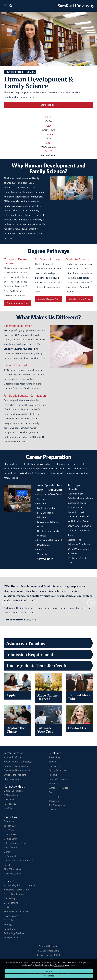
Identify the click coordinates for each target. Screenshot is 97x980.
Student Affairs (11, 779)
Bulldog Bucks (11, 826)
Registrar (8, 865)
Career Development (14, 894)
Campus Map (11, 834)
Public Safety (10, 929)
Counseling (9, 898)
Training (52, 809)
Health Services (11, 916)
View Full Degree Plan (48, 299)
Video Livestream (12, 874)
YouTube (8, 808)
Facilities (8, 907)
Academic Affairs (12, 757)
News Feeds (10, 799)
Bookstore (9, 821)
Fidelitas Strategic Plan (15, 843)
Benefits (52, 762)
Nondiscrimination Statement (18, 860)
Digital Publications (13, 791)
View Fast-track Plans (79, 299)
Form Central (10, 847)
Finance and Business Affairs (18, 770)
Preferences (49, 976)
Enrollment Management (16, 766)
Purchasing (54, 796)
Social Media (10, 804)
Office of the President (15, 775)
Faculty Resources (57, 770)
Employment (55, 766)
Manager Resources (58, 788)
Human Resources (58, 779)
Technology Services (14, 933)
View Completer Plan (18, 303)
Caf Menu (9, 830)
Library (7, 852)
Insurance (53, 783)
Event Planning (11, 903)
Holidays (53, 775)
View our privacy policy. (65, 965)
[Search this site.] (11, 6)
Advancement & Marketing (17, 762)
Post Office (9, 920)
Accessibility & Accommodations (20, 885)
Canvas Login (10, 839)
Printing (8, 925)
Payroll (52, 792)
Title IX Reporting (12, 869)
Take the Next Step (49, 105)
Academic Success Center (17, 890)
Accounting (54, 757)
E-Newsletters (11, 795)
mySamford (10, 856)
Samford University (49, 946)
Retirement (54, 801)
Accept (49, 971)
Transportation (11, 938)
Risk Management (57, 805)
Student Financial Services (17, 911)
